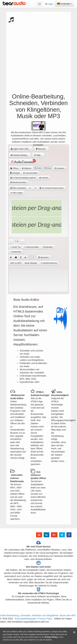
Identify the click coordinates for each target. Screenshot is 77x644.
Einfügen (15, 173)
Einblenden (48, 247)
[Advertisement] (37, 55)
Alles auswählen (18, 188)
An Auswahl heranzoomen (52, 188)
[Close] (74, 632)
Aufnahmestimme (49, 263)
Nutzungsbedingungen (26, 619)
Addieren (27, 168)
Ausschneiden (30, 173)
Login (49, 4)
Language (64, 4)
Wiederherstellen (18, 182)
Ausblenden (16, 252)
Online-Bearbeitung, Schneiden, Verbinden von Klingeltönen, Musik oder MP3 (38, 615)
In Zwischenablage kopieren (23, 178)
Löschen (44, 178)
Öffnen (14, 168)
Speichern (44, 257)
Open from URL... (21, 149)
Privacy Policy (45, 619)
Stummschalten (31, 247)
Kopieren (59, 168)
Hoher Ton (16, 247)
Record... (41, 149)
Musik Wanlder (31, 263)
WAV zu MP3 (16, 263)
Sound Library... (20, 155)
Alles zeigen (16, 193)
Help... (38, 155)
